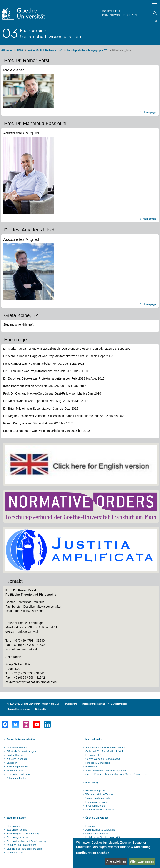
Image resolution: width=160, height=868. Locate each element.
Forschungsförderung (97, 802)
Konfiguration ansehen (93, 853)
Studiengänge (14, 826)
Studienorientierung (17, 830)
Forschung (92, 782)
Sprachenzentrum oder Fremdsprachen (106, 770)
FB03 (20, 50)
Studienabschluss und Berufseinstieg (26, 841)
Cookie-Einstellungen (18, 709)
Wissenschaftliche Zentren (99, 794)
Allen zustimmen (142, 861)
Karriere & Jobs (15, 770)
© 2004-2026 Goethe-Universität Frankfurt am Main (33, 704)
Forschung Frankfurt (17, 766)
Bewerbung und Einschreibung (23, 834)
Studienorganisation (17, 837)
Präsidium (91, 826)
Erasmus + (91, 766)
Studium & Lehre (16, 818)
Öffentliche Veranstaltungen (21, 751)
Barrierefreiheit (119, 704)
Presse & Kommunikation (21, 739)
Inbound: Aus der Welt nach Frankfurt (105, 748)
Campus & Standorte (97, 834)
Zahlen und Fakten (17, 778)
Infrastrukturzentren (96, 806)
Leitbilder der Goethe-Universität (103, 837)
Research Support (95, 790)
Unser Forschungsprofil (98, 798)
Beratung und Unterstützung (22, 845)
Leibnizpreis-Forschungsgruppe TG (87, 50)
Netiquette (41, 709)
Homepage (149, 112)
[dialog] (117, 853)
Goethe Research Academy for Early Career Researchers (116, 774)
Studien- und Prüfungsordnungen (24, 849)
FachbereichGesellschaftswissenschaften (51, 33)
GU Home (7, 50)
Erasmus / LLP (93, 755)
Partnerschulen (15, 853)
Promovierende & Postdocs (100, 810)
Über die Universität (97, 818)
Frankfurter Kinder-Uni (18, 774)
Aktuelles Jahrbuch (17, 759)
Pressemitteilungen (17, 748)
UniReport (12, 763)
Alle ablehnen (116, 861)
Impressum (71, 704)
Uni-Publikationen (16, 755)
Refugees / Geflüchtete (98, 763)
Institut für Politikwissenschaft (45, 50)
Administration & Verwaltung (100, 830)
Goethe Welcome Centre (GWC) (103, 759)
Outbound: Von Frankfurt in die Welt (104, 751)
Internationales (94, 739)
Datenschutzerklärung (94, 704)
